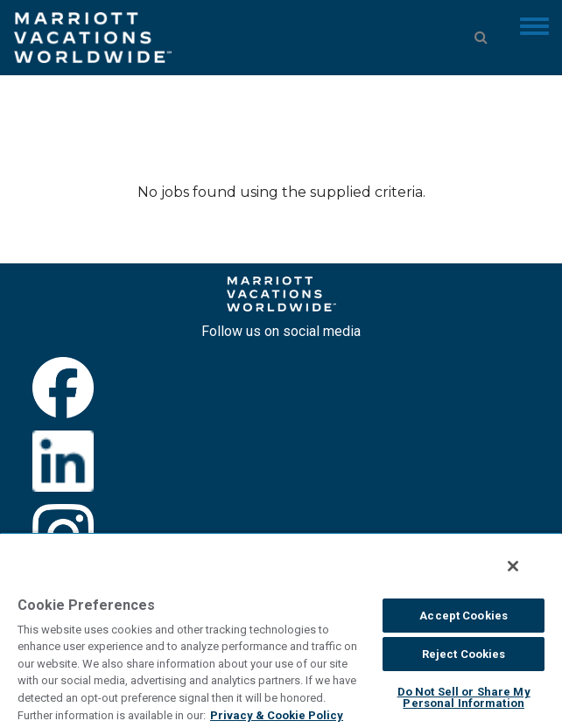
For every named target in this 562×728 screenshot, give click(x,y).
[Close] (513, 566)
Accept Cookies (464, 616)
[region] (281, 630)
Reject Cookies (464, 654)
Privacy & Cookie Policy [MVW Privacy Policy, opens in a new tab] (277, 715)
